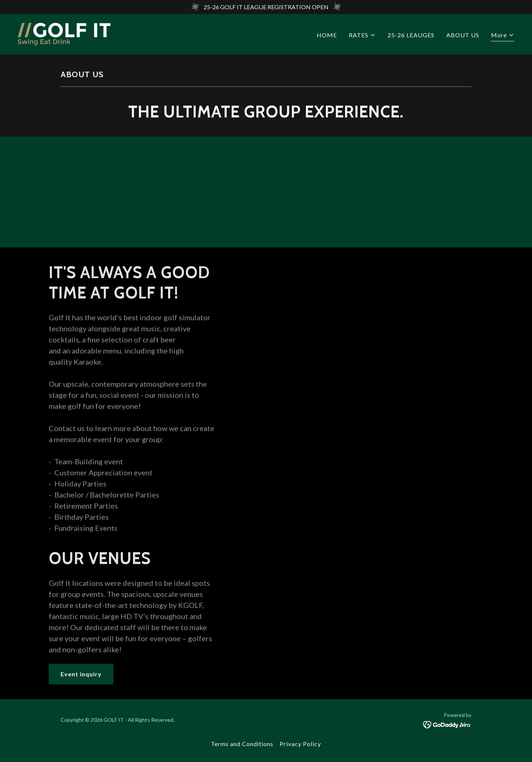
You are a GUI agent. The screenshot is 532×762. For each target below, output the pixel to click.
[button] (362, 35)
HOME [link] (327, 35)
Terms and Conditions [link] (242, 744)
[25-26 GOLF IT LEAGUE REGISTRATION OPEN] (266, 7)
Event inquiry (81, 674)
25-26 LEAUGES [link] (411, 35)
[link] (64, 33)
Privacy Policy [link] (300, 744)
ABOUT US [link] (463, 35)
